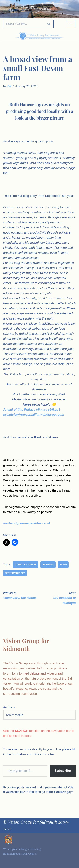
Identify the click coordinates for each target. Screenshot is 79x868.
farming (48, 564)
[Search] (24, 24)
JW (9, 86)
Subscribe (63, 771)
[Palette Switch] (65, 36)
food (63, 564)
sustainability (15, 573)
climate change (26, 564)
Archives (9, 707)
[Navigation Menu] (71, 24)
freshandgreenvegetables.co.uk (27, 523)
